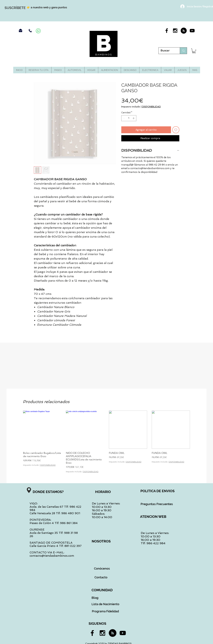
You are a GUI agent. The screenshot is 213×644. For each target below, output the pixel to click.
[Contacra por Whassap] (38, 31)
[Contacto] (101, 577)
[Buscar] (167, 51)
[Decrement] (124, 118)
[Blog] (95, 598)
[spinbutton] (129, 118)
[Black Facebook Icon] (167, 31)
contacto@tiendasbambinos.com (52, 556)
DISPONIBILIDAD (151, 107)
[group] (106, 442)
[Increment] (134, 118)
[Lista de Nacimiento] (106, 604)
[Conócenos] (102, 568)
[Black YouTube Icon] (192, 31)
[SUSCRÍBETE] (15, 8)
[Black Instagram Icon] (175, 31)
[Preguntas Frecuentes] (157, 504)
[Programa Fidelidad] (105, 611)
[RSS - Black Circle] (184, 31)
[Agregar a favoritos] (176, 130)
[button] (194, 51)
